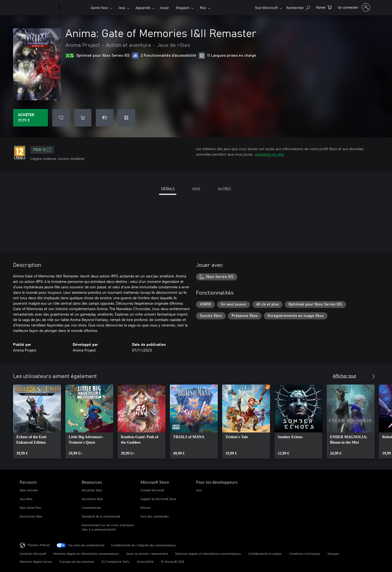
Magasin (183, 7)
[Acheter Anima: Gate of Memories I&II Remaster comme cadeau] (105, 118)
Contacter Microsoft (33, 554)
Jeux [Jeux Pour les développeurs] (199, 490)
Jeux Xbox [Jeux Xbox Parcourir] (26, 499)
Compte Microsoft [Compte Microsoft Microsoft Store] (152, 490)
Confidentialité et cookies (265, 554)
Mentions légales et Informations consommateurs (86, 554)
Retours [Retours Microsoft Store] (146, 508)
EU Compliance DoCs (116, 562)
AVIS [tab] (196, 189)
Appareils (143, 7)
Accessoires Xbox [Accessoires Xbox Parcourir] (31, 516)
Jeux (122, 7)
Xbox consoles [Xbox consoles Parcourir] (29, 490)
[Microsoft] (38, 8)
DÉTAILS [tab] (168, 189)
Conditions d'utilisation (305, 554)
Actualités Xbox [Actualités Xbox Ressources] (92, 490)
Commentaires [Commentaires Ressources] (91, 508)
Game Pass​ (99, 7)
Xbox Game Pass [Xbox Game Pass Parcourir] (30, 508)
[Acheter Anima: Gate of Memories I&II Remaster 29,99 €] (30, 118)
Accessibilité (145, 562)
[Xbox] (74, 8)
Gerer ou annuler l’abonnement (147, 554)
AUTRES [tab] (224, 189)
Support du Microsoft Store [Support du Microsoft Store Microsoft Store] (158, 499)
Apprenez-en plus (269, 154)
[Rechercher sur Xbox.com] (298, 7)
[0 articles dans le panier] (324, 7)
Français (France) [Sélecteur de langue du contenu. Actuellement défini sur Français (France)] (39, 545)
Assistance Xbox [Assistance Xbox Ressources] (92, 499)
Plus (203, 7)
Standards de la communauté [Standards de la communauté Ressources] (101, 516)
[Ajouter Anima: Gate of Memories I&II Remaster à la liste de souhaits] (61, 118)
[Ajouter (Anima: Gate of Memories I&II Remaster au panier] (83, 118)
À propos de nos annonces (77, 562)
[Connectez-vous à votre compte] (353, 7)
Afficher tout (344, 376)
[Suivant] (373, 376)
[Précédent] (363, 376)
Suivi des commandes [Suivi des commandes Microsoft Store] (155, 516)
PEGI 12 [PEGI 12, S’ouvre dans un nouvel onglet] (42, 150)
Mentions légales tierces (36, 562)
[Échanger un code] (126, 118)
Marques (333, 554)
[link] (37, 422)
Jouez (164, 7)
